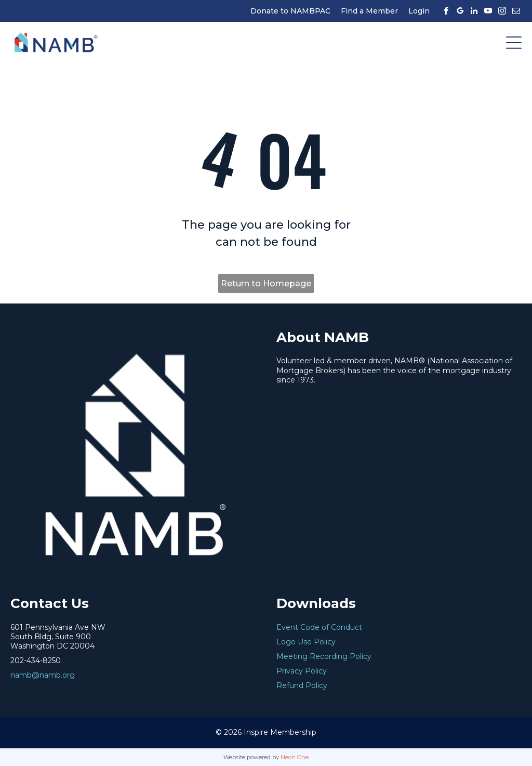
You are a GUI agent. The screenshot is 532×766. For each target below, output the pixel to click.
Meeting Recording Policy (324, 656)
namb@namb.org (43, 675)
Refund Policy (302, 685)
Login (419, 11)
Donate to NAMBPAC (290, 11)
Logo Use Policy (306, 642)
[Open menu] (514, 43)
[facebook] (446, 11)
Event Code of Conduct (319, 627)
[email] (516, 11)
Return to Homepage (266, 283)
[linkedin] (474, 11)
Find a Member (369, 11)
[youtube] (488, 11)
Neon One (295, 757)
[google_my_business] (460, 11)
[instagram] (502, 11)
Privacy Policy (302, 671)
